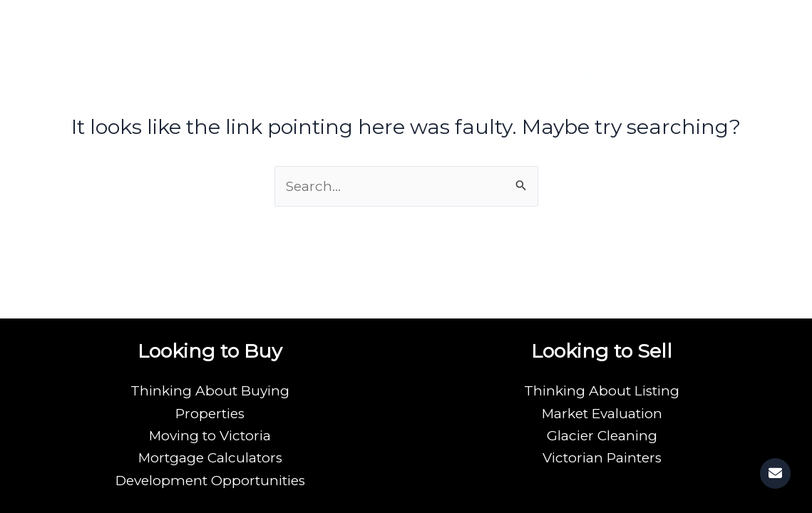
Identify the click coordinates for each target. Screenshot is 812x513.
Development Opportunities (210, 481)
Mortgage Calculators (210, 458)
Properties (210, 414)
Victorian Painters (602, 458)
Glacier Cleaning (602, 436)
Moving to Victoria (210, 436)
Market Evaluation (602, 414)
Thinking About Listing (602, 391)
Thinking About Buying (210, 391)
